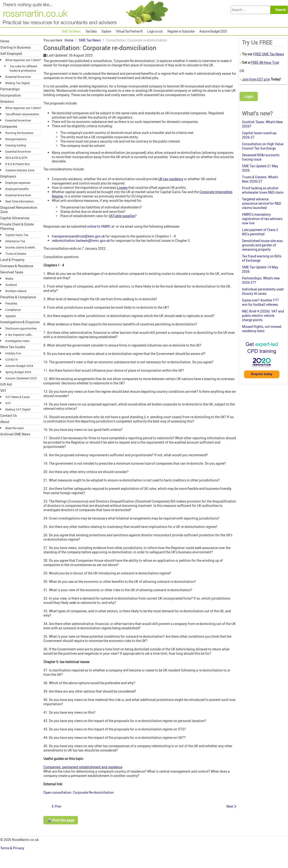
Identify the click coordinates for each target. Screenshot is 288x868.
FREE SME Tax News (269, 54)
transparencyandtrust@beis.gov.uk (78, 236)
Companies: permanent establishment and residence (83, 767)
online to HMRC (99, 226)
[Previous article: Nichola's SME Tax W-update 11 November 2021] (57, 806)
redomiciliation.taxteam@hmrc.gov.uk (81, 240)
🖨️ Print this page (61, 820)
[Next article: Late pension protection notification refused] (231, 806)
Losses (122, 188)
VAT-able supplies (122, 216)
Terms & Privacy (13, 848)
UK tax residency (171, 179)
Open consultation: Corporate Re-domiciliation (79, 792)
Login (249, 96)
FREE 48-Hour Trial (265, 62)
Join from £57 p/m (256, 79)
